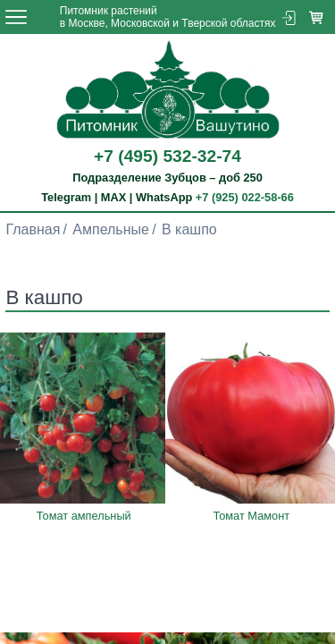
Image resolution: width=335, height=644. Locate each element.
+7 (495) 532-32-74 (167, 156)
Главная (33, 229)
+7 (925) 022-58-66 (245, 197)
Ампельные (111, 229)
